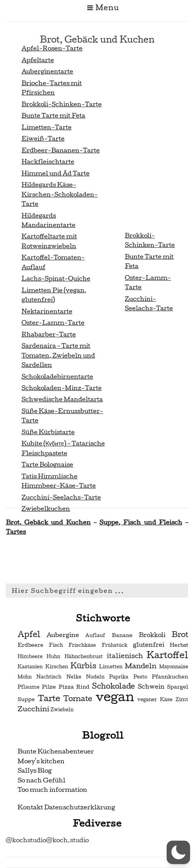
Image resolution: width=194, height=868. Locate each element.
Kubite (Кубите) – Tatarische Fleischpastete (63, 448)
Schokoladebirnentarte (57, 377)
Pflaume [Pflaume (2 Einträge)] (29, 687)
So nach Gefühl (41, 780)
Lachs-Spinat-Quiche (56, 278)
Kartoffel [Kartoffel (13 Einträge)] (167, 655)
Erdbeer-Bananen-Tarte (61, 150)
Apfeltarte (38, 60)
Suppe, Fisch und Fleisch (141, 522)
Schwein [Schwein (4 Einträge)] (151, 687)
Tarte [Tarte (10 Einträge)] (49, 698)
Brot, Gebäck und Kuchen (48, 522)
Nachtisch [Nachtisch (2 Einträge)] (49, 677)
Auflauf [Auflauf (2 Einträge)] (95, 635)
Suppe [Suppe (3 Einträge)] (26, 699)
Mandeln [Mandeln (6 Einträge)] (141, 666)
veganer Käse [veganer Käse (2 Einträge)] (155, 700)
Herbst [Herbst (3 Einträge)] (179, 645)
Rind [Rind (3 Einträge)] (83, 687)
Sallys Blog (35, 770)
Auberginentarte (47, 71)
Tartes (16, 532)
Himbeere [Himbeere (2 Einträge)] (30, 657)
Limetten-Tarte (47, 127)
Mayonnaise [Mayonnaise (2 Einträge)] (174, 667)
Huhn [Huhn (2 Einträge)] (53, 657)
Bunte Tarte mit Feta (53, 115)
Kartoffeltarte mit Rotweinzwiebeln (49, 241)
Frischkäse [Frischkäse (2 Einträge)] (82, 645)
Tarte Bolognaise (47, 464)
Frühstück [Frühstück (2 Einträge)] (115, 645)
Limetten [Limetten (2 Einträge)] (111, 667)
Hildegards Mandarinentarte (48, 220)
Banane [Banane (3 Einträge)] (122, 635)
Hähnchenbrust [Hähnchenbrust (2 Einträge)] (84, 657)
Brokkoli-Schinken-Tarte (62, 104)
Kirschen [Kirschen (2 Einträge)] (57, 667)
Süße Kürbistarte (48, 432)
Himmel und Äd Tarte (56, 173)
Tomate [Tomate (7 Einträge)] (78, 699)
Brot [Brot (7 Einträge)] (180, 635)
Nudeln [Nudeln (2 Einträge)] (95, 677)
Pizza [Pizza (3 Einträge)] (66, 687)
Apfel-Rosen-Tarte (52, 48)
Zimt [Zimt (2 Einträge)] (182, 700)
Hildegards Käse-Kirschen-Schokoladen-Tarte (60, 194)
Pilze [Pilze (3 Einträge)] (49, 687)
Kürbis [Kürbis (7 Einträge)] (83, 666)
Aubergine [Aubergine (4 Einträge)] (63, 635)
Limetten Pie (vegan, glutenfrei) (54, 295)
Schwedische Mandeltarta (62, 399)
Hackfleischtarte (48, 162)
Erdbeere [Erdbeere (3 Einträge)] (31, 645)
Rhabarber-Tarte (49, 334)
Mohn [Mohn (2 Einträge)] (25, 677)
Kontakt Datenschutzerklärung (66, 807)
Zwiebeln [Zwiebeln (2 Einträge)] (62, 710)
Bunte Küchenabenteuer (56, 751)
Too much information (52, 790)
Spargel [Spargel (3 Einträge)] (178, 687)
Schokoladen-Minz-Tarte (62, 388)
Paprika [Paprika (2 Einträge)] (119, 677)
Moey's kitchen (41, 761)
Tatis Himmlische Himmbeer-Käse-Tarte (59, 481)
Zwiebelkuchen (46, 509)
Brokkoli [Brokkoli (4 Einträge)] (152, 635)
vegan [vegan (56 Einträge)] (115, 697)
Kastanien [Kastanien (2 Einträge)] (30, 667)
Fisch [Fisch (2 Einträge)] (56, 645)
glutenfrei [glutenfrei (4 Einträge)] (149, 645)
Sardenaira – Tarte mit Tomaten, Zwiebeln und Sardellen (58, 355)
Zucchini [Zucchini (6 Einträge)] (33, 709)
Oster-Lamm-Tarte (53, 323)
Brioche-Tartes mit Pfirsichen (52, 88)
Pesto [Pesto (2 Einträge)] (140, 677)
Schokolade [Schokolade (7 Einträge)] (113, 686)
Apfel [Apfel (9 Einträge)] (29, 634)
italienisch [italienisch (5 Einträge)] (125, 656)
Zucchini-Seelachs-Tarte (61, 497)
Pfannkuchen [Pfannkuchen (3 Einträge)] (170, 677)
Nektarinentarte (47, 311)
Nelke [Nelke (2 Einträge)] (74, 677)
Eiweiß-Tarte (43, 139)
